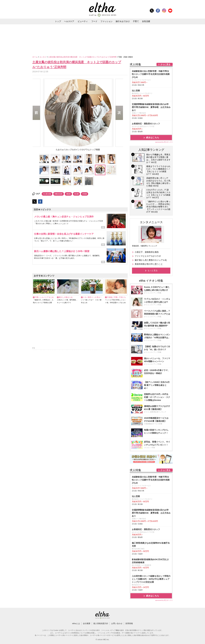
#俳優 (85, 194)
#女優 (77, 194)
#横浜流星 (59, 194)
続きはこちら (153, 137)
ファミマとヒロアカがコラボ (148, 256)
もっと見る (153, 270)
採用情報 (129, 623)
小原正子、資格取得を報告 (147, 252)
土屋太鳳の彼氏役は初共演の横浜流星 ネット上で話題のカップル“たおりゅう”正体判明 (83, 57)
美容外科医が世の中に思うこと (149, 264)
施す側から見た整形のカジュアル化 (151, 260)
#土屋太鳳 (47, 194)
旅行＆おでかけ (123, 21)
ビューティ (83, 21)
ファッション (107, 21)
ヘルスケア (69, 21)
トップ (58, 21)
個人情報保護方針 (101, 623)
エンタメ (43, 57)
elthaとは (76, 623)
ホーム (35, 57)
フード (94, 21)
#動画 (68, 194)
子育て (136, 21)
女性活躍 (146, 21)
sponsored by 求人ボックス (164, 142)
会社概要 (87, 623)
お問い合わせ (117, 623)
